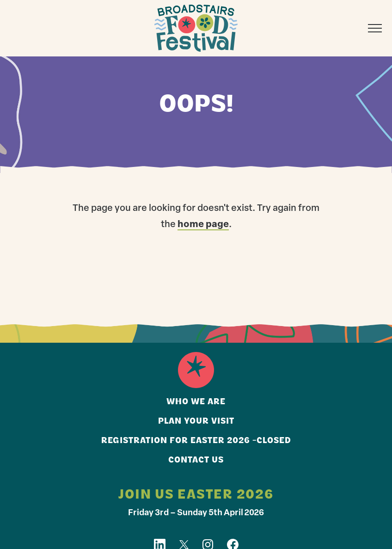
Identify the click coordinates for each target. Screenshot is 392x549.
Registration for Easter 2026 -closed (196, 441)
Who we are (196, 402)
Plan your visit (196, 422)
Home (196, 370)
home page (203, 225)
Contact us (196, 460)
